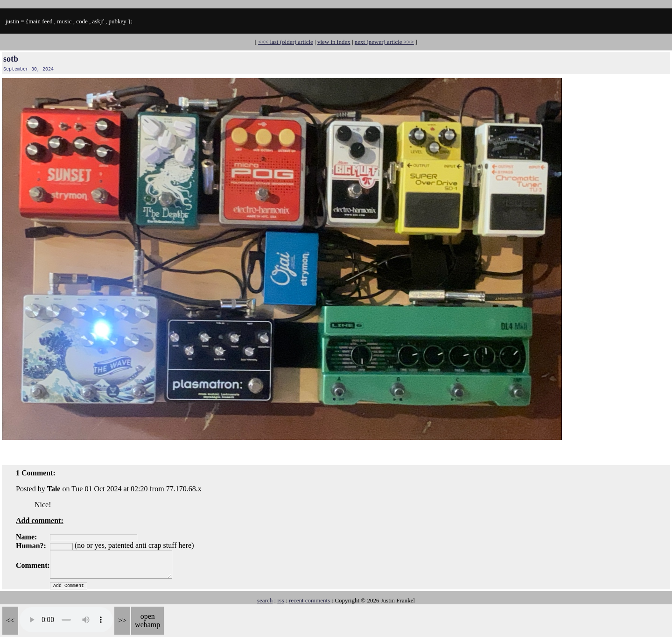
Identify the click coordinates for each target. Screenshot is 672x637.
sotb (11, 59)
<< (10, 620)
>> (122, 620)
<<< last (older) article (286, 42)
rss (280, 600)
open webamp (147, 620)
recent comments (309, 600)
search (265, 600)
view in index (334, 42)
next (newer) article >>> (384, 42)
